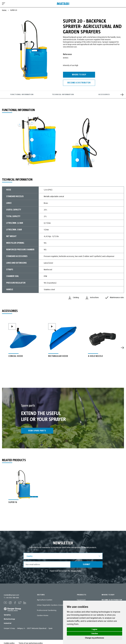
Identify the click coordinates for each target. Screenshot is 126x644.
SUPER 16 (13, 502)
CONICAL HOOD (16, 356)
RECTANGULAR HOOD (58, 356)
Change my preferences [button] (94, 638)
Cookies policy (9, 641)
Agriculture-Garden (45, 600)
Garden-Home (43, 615)
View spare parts (37, 431)
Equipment (81, 600)
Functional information (22, 95)
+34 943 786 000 (12, 598)
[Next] (122, 95)
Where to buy (79, 75)
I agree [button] (94, 629)
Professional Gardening (47, 610)
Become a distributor (79, 83)
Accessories (104, 95)
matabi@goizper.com (11, 595)
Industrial (8, 621)
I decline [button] (94, 634)
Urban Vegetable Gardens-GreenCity (52, 605)
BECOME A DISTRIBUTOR (112, 600)
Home (4, 10)
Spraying (7, 612)
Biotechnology (9, 617)
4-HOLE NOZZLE (95, 356)
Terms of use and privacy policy (31, 641)
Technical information (63, 95)
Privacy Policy (76, 571)
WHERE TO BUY (108, 595)
